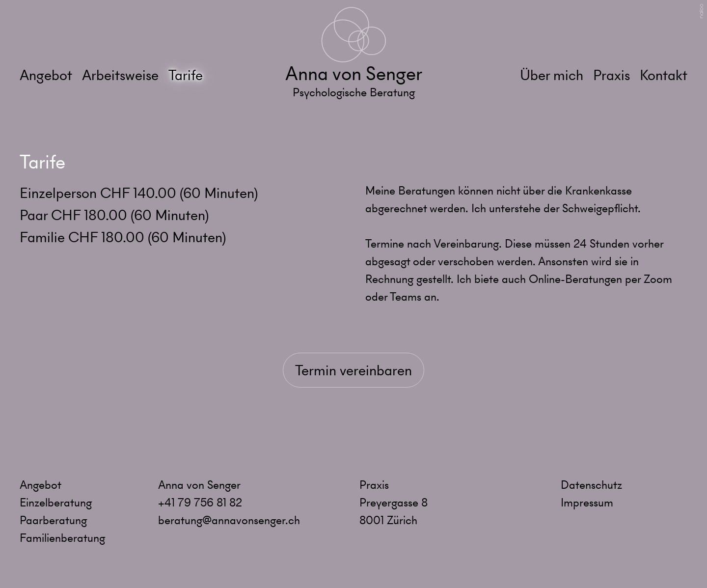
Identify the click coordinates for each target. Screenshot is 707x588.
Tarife (186, 75)
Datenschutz (591, 485)
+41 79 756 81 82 (200, 503)
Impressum (587, 503)
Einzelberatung (56, 503)
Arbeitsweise (120, 75)
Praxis (612, 75)
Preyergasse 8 (394, 503)
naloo (701, 11)
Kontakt (664, 75)
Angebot (46, 75)
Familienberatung (62, 538)
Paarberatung (53, 520)
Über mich (552, 75)
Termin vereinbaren (353, 370)
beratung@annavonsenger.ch (229, 520)
